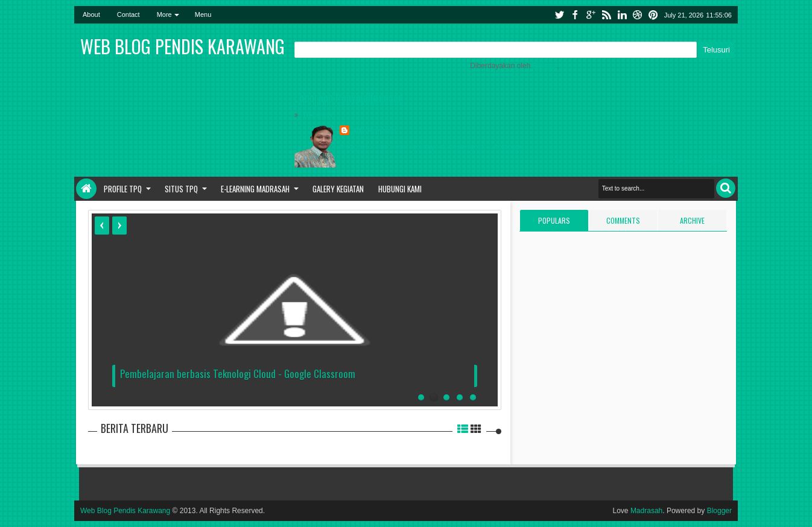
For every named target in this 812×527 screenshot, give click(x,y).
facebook (575, 15)
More (164, 14)
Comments (623, 220)
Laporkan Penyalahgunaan (349, 97)
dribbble (638, 15)
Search (726, 188)
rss (606, 15)
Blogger (545, 66)
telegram (473, 147)
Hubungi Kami (400, 189)
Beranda (318, 115)
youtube (444, 147)
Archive (692, 220)
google (591, 15)
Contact (128, 14)
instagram (413, 147)
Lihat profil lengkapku (701, 161)
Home (86, 189)
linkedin (622, 15)
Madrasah (646, 511)
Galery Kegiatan (338, 189)
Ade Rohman (374, 131)
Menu (203, 14)
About (91, 14)
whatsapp (505, 147)
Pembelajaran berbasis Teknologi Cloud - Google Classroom (238, 374)
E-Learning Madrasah (255, 189)
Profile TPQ (123, 189)
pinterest (653, 15)
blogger (352, 147)
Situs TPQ (181, 189)
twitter (559, 15)
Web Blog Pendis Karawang (125, 511)
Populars (554, 220)
